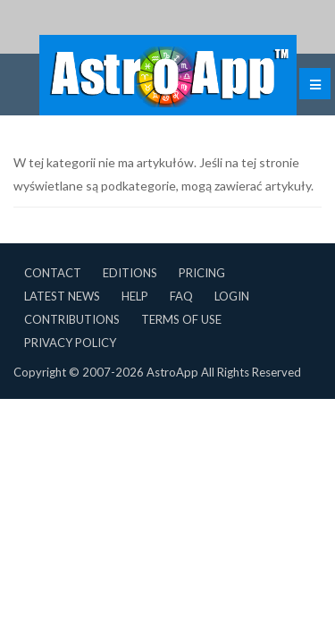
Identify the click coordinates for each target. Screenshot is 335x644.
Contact (53, 273)
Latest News (62, 296)
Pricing (202, 273)
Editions (130, 273)
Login (232, 296)
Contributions (72, 319)
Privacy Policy (70, 343)
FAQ (181, 296)
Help (135, 296)
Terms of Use (181, 319)
